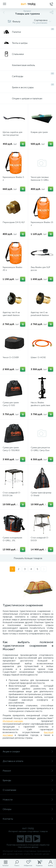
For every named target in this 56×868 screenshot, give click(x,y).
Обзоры (28, 809)
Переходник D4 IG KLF (14, 222)
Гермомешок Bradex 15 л (42, 224)
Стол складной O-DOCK (40, 539)
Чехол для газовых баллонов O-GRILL (40, 179)
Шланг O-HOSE (38, 357)
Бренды (28, 780)
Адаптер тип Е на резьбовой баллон (40, 314)
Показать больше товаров (28, 558)
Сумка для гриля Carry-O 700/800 (11, 449)
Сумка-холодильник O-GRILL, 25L (12, 539)
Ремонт (28, 771)
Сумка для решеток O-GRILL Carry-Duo (40, 449)
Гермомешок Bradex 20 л (12, 269)
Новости (28, 800)
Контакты (28, 819)
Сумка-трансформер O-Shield (41, 494)
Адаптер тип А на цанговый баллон (11, 314)
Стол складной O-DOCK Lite (12, 494)
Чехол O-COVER (11, 357)
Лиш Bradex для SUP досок (40, 269)
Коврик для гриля (39, 132)
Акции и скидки (28, 751)
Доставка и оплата (28, 761)
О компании (28, 790)
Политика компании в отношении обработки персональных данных (28, 846)
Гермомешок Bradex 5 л (13, 179)
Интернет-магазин (13, 721)
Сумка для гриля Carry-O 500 (11, 404)
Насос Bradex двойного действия (40, 404)
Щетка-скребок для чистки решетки (12, 134)
